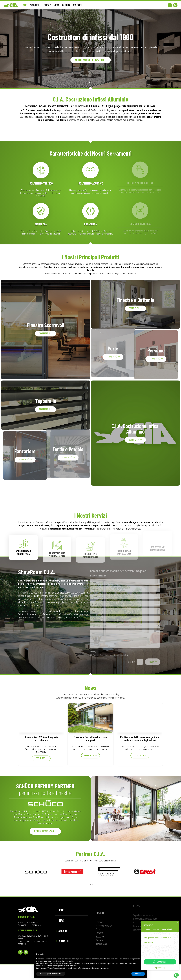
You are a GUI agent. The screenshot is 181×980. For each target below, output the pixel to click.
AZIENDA (66, 5)
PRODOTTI (34, 5)
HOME (24, 5)
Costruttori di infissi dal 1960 (90, 39)
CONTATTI (77, 5)
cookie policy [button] (69, 961)
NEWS (57, 5)
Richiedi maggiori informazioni (89, 62)
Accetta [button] (138, 974)
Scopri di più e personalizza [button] (51, 974)
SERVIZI (48, 5)
